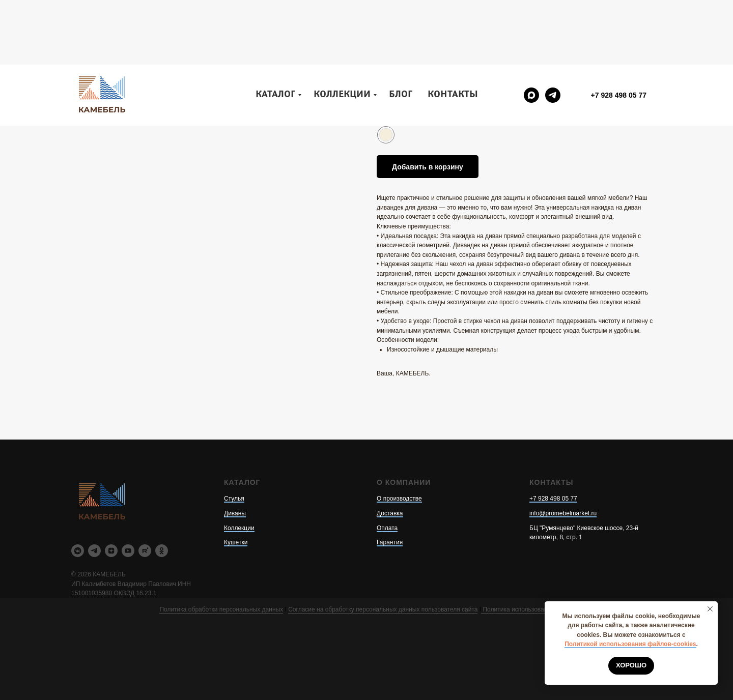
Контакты (453, 30)
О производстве (399, 499)
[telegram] (553, 31)
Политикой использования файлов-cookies (630, 644)
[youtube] (128, 551)
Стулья (234, 499)
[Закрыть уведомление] (710, 609)
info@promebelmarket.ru (563, 513)
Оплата (387, 528)
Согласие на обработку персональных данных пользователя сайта (383, 609)
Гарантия (390, 542)
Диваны (235, 513)
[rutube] (145, 551)
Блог (401, 30)
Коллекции (342, 30)
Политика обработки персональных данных (221, 609)
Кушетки (236, 542)
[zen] (111, 551)
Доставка (390, 513)
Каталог (275, 30)
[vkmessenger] (78, 551)
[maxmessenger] (531, 31)
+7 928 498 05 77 (553, 499)
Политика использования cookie (527, 609)
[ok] (162, 551)
